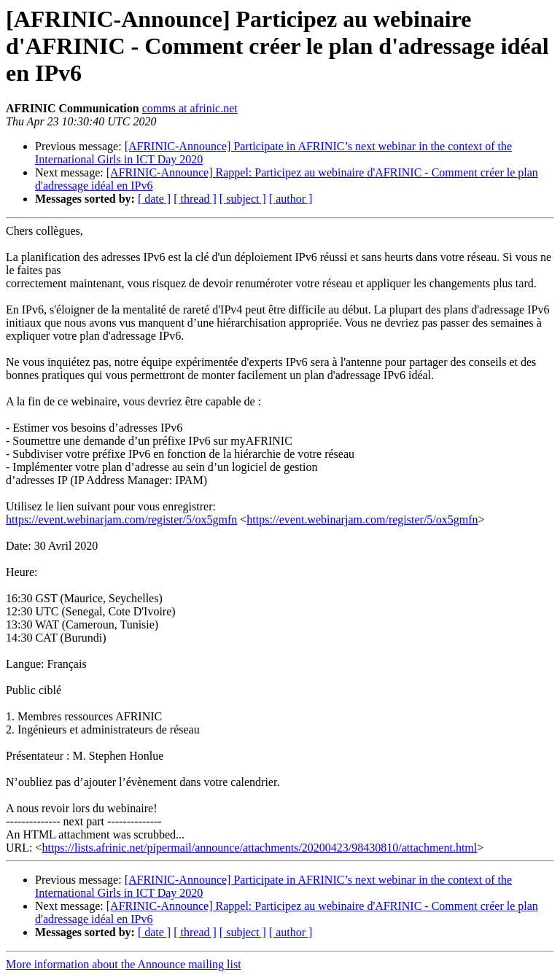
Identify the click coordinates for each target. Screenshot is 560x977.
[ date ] (154, 199)
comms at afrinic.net (190, 108)
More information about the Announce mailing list (124, 964)
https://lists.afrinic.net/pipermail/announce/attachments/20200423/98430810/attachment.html (259, 848)
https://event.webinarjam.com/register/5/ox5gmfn (121, 519)
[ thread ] (195, 199)
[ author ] (291, 199)
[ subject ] (243, 199)
